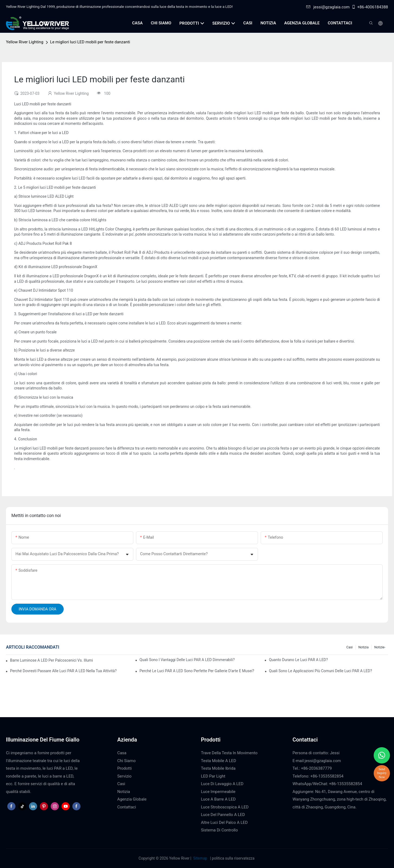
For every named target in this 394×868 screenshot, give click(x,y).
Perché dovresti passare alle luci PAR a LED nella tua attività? (63, 671)
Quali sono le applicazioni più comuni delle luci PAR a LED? (321, 671)
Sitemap (200, 858)
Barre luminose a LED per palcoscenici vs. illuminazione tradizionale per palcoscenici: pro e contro (51, 660)
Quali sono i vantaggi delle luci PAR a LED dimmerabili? (187, 660)
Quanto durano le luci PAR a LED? (298, 660)
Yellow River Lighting (25, 42)
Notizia (364, 647)
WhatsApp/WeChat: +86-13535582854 (327, 784)
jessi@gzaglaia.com (328, 7)
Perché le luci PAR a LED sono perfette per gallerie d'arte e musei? (197, 671)
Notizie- (380, 647)
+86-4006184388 (370, 7)
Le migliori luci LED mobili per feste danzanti (90, 42)
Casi (349, 647)
